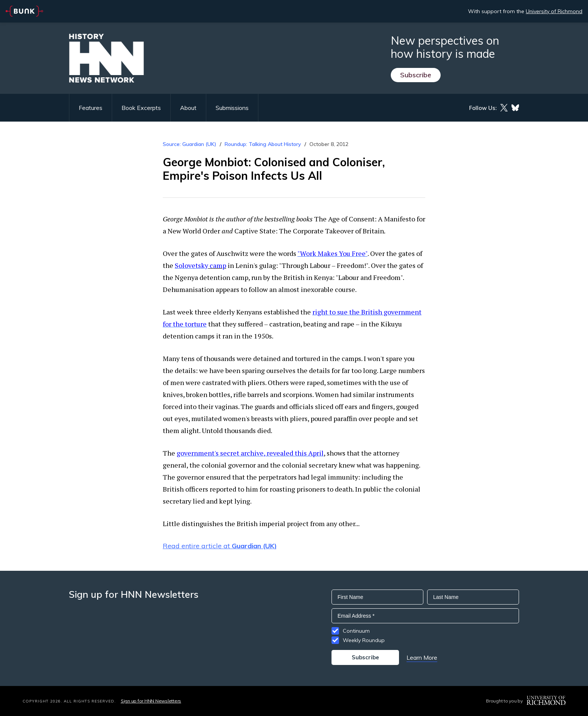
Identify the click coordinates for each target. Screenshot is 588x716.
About (188, 108)
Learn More (422, 657)
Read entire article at (220, 546)
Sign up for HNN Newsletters (151, 701)
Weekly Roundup (364, 640)
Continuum (356, 631)
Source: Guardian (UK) (190, 144)
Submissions (232, 108)
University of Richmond (554, 11)
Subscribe (416, 75)
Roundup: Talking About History (263, 144)
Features (91, 108)
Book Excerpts (141, 108)
